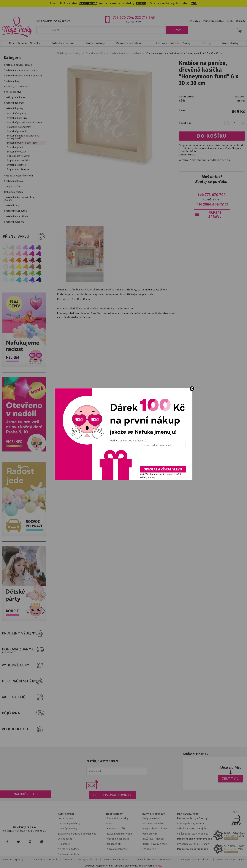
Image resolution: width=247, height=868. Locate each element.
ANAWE (159, 866)
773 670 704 (123, 17)
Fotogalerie (149, 849)
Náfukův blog (26, 794)
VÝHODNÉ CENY (24, 665)
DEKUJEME (87, 3)
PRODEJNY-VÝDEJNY (24, 633)
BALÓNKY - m (150, 839)
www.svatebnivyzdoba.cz (81, 860)
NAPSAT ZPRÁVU (215, 215)
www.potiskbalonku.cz (195, 860)
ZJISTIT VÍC (230, 779)
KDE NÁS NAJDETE (188, 814)
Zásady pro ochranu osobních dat (77, 834)
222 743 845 (145, 17)
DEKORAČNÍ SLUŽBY (24, 681)
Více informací (187, 155)
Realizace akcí (114, 844)
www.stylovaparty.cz (230, 860)
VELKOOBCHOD (24, 729)
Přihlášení (195, 21)
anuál (161, 839)
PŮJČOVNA (24, 713)
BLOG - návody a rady (155, 844)
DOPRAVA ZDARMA (24, 649)
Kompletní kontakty (117, 818)
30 (96, 3)
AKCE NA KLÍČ (24, 697)
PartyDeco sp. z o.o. (219, 160)
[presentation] (162, 459)
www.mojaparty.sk (46, 860)
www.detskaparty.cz (118, 860)
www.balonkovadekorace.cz (156, 860)
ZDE (194, 3)
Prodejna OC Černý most (192, 849)
